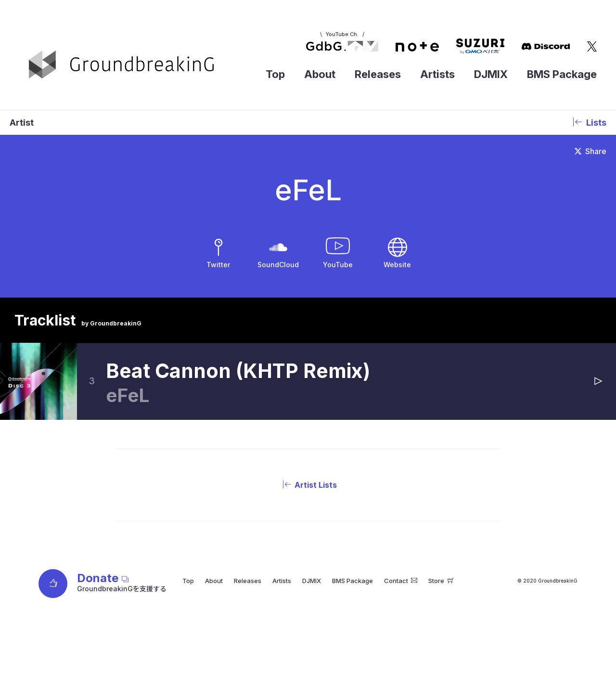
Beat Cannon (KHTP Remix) (238, 371)
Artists (437, 74)
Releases (378, 74)
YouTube (338, 265)
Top (275, 74)
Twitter (218, 265)
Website (397, 265)
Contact (401, 581)
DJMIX (491, 74)
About (320, 74)
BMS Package (562, 74)
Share (590, 151)
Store (441, 581)
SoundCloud (278, 265)
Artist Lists (308, 485)
